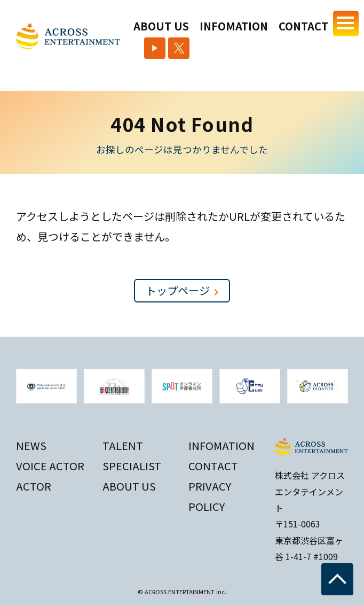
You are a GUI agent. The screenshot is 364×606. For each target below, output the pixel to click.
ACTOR (34, 484)
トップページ (182, 290)
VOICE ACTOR (50, 464)
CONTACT (303, 26)
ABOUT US (161, 26)
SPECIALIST (132, 464)
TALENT (123, 443)
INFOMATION (234, 26)
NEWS (31, 443)
